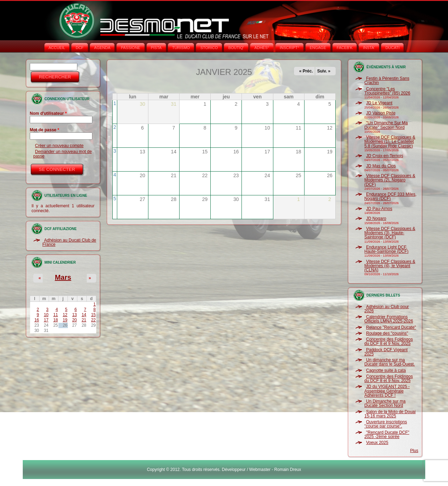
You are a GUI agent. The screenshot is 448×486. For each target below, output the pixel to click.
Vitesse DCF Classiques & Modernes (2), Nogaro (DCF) (390, 180)
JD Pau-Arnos (379, 209)
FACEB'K (345, 48)
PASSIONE (130, 48)
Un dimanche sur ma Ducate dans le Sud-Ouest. (390, 362)
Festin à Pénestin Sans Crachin (387, 81)
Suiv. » (324, 71)
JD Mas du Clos (381, 166)
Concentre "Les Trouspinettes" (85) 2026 (387, 91)
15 (93, 315)
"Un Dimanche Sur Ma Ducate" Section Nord (386, 125)
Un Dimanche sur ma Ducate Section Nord (385, 403)
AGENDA (102, 48)
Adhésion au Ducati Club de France (69, 242)
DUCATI (392, 48)
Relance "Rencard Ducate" (391, 327)
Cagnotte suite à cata (386, 370)
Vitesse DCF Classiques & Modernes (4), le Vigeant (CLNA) (390, 266)
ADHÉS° (262, 48)
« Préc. (306, 71)
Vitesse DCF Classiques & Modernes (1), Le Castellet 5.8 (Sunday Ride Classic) (390, 142)
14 (84, 315)
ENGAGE (318, 48)
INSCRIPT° (289, 48)
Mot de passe (44, 130)
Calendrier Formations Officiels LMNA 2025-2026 (389, 319)
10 (46, 315)
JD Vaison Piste (381, 113)
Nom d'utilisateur (48, 113)
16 (37, 320)
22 (93, 320)
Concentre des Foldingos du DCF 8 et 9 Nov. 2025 (388, 341)
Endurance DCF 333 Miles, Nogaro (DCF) (390, 196)
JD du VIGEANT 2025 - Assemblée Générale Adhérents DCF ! (387, 391)
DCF (80, 48)
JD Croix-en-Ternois (385, 156)
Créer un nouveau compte (59, 146)
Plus (414, 451)
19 (65, 320)
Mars (63, 277)
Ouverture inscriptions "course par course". (386, 424)
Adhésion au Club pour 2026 (387, 309)
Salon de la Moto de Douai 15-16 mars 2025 (390, 414)
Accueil (57, 48)
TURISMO (181, 48)
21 (84, 320)
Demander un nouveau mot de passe (62, 154)
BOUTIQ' (236, 48)
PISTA (156, 48)
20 (74, 320)
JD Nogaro (376, 218)
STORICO (209, 48)
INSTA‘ (369, 48)
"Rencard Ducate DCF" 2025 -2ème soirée (387, 435)
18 (55, 320)
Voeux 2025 (377, 443)
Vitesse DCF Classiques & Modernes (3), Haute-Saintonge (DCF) (390, 233)
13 (74, 315)
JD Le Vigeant (379, 103)
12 (65, 315)
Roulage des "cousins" (387, 333)
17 (46, 320)
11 (55, 315)
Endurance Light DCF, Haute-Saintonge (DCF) (386, 249)
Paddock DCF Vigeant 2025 (386, 352)
